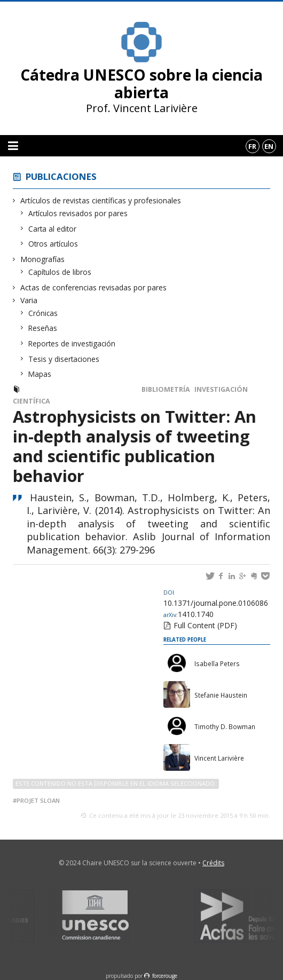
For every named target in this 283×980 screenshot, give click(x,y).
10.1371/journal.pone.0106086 (216, 598)
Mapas (40, 374)
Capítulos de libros (60, 272)
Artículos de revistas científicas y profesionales (101, 200)
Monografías (43, 259)
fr (252, 146)
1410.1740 (188, 614)
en (269, 146)
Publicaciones (61, 176)
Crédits (213, 863)
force (165, 976)
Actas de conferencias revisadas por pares (94, 287)
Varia (29, 300)
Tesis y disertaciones (64, 359)
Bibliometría (166, 389)
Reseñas (43, 328)
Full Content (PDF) (205, 625)
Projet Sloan (38, 800)
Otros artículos (53, 244)
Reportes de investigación (72, 343)
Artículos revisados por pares (78, 213)
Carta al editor (53, 229)
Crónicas (43, 313)
